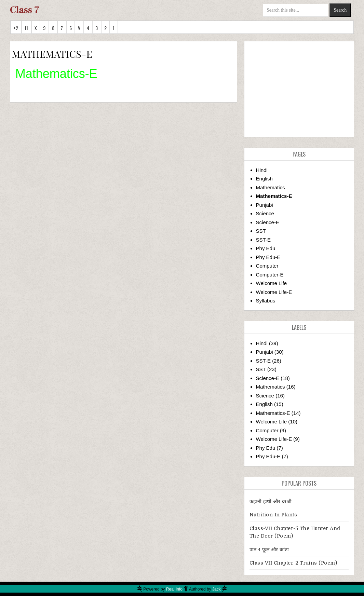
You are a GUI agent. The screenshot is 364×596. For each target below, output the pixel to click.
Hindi (262, 170)
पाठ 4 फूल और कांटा (269, 550)
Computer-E (270, 275)
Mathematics (271, 187)
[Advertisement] (299, 89)
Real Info (174, 589)
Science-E (268, 222)
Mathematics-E (274, 196)
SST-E (263, 240)
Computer (267, 266)
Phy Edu (266, 248)
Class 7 (25, 10)
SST (261, 231)
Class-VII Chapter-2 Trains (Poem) (293, 563)
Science (265, 213)
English (264, 179)
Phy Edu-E (268, 257)
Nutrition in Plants (273, 515)
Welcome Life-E (274, 292)
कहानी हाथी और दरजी (271, 501)
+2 (16, 28)
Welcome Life (272, 283)
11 (26, 28)
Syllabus (266, 301)
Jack (217, 589)
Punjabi (265, 205)
